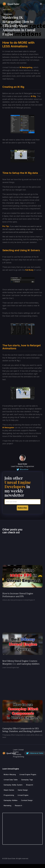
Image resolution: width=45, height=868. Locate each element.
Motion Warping (10, 774)
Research (18, 806)
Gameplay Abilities (11, 800)
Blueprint (30, 785)
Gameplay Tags (27, 780)
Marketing (7, 806)
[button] (41, 4)
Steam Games (9, 790)
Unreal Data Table (11, 780)
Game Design (23, 790)
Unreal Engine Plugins (28, 774)
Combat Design (27, 800)
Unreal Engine (8, 14)
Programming (9, 795)
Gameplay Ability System (13, 785)
